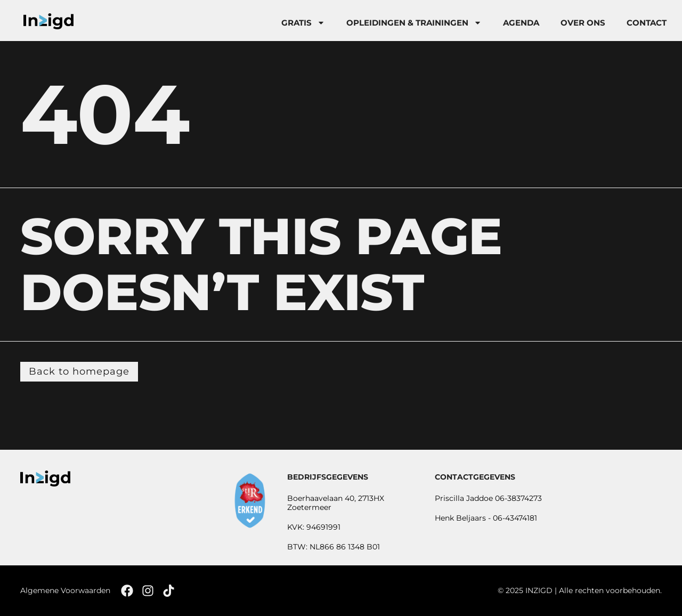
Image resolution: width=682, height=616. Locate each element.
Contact (647, 23)
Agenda (521, 23)
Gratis (303, 23)
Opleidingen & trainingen (414, 23)
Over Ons (583, 23)
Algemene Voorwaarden (65, 590)
